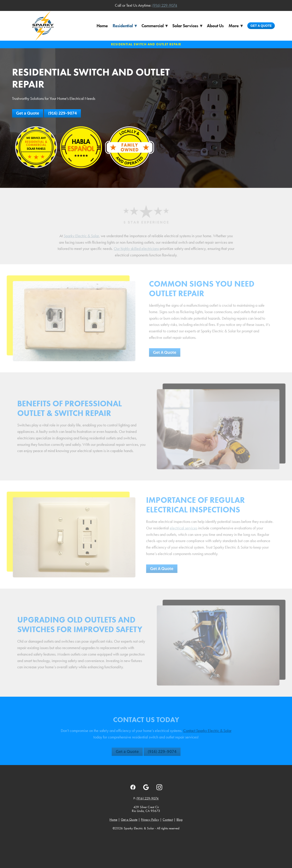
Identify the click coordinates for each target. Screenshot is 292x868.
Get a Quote (261, 26)
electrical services (180, 528)
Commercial (154, 26)
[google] (146, 787)
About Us (215, 26)
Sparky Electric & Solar (81, 239)
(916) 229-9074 (165, 5)
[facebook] (133, 787)
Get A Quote (162, 352)
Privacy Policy (150, 820)
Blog (180, 820)
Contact (168, 820)
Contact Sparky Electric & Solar (207, 734)
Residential (125, 26)
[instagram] (159, 787)
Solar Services (187, 26)
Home (102, 26)
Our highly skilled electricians (136, 252)
